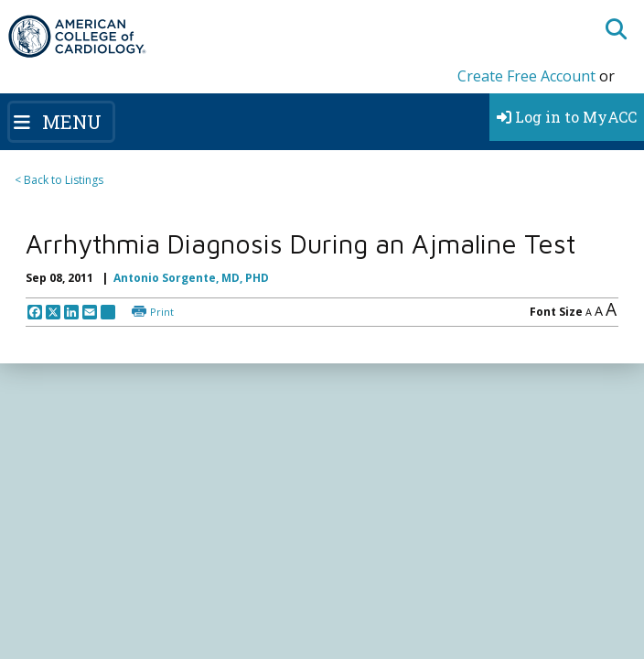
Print (162, 312)
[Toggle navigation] (61, 122)
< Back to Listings (59, 180)
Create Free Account (526, 76)
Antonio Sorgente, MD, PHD (191, 278)
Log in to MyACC (567, 117)
